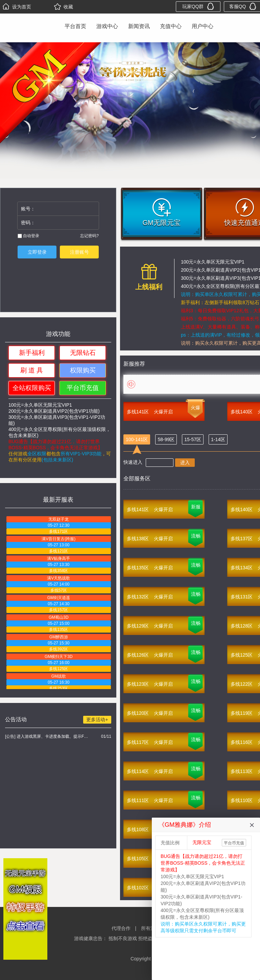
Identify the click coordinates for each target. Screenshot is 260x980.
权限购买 (83, 370)
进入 (185, 462)
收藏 (64, 7)
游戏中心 (107, 26)
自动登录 (28, 236)
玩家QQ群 (198, 6)
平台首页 (75, 26)
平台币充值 (83, 388)
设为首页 (17, 7)
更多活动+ (97, 720)
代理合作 (121, 928)
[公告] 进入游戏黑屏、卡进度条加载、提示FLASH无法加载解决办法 (48, 736)
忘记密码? (89, 236)
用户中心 (203, 26)
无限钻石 (83, 353)
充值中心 (171, 26)
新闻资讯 (139, 26)
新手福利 (32, 353)
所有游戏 (150, 928)
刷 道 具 (32, 370)
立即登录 (37, 252)
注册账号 (79, 252)
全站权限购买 (32, 388)
